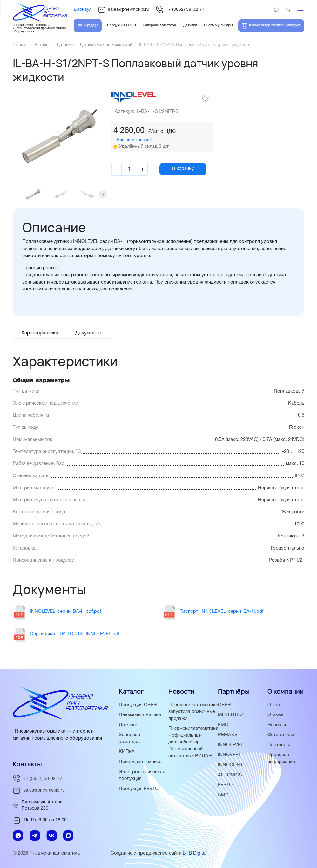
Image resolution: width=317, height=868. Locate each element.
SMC (223, 794)
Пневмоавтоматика (140, 715)
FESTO (226, 784)
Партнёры (279, 745)
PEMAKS (228, 735)
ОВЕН (224, 705)
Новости (277, 725)
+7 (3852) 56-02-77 (180, 10)
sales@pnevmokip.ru (124, 10)
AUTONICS (230, 774)
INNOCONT (230, 764)
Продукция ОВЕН (138, 705)
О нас (274, 705)
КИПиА (127, 751)
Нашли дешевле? (135, 140)
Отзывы (276, 715)
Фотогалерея (282, 735)
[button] (104, 197)
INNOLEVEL (231, 745)
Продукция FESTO (140, 794)
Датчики (128, 725)
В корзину (188, 169)
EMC (223, 725)
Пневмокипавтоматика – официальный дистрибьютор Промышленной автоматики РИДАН (194, 742)
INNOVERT (230, 755)
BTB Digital (195, 854)
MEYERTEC (231, 715)
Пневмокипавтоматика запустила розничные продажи (194, 712)
